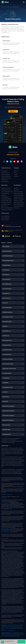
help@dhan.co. (4, 498)
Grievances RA (12, 634)
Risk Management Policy (19, 634)
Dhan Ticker (17, 208)
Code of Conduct (5, 220)
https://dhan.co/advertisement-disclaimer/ (9, 613)
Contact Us (16, 176)
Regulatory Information (6, 210)
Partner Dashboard (5, 218)
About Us (16, 171)
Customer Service (5, 173)
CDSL (18, 625)
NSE (8, 617)
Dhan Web (16, 190)
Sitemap (10, 243)
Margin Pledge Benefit (19, 204)
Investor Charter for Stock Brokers (12, 626)
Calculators (4, 195)
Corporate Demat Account (7, 192)
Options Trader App (18, 192)
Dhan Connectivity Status (7, 208)
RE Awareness (5, 180)
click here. (11, 509)
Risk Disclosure (4, 635)
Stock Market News (6, 204)
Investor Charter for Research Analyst (14, 627)
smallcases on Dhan (18, 201)
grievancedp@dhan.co (5, 503)
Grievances (6, 634)
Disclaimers (18, 633)
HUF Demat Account (6, 190)
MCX (10, 617)
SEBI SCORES (16, 523)
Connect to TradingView (19, 199)
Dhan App (16, 188)
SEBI (8, 625)
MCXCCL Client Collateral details (8, 631)
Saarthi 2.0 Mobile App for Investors (13, 636)
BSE (6, 617)
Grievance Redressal (6, 176)
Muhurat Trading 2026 (6, 201)
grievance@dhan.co (5, 502)
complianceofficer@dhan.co (9, 508)
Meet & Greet (4, 206)
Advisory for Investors (6, 178)
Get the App (21, 642)
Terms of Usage (13, 633)
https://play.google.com (6, 531)
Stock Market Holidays (6, 199)
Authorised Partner (6, 216)
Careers (16, 174)
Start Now (13, 111)
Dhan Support (4, 171)
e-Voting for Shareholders (10, 628)
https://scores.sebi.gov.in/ (6, 529)
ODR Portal (3, 626)
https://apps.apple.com (6, 532)
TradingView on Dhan (18, 197)
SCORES (21, 625)
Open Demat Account (6, 188)
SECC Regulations (5, 182)
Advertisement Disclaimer (12, 635)
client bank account (9, 494)
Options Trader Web (18, 193)
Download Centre (5, 193)
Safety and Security (6, 174)
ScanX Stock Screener (19, 206)
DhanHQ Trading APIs (19, 195)
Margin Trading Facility (19, 202)
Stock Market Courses (6, 202)
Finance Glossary (8, 7)
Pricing (15, 173)
